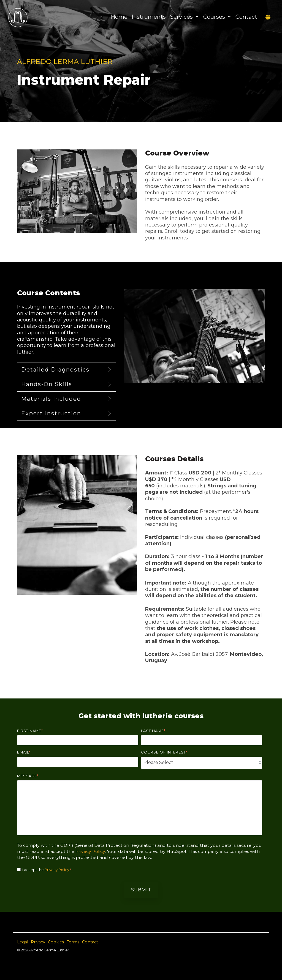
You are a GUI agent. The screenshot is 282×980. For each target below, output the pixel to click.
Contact (246, 17)
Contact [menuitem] (90, 942)
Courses (217, 17)
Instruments (149, 17)
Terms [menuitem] (73, 942)
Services (185, 17)
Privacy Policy (90, 851)
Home (119, 17)
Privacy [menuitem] (38, 942)
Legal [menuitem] (23, 942)
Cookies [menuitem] (56, 942)
